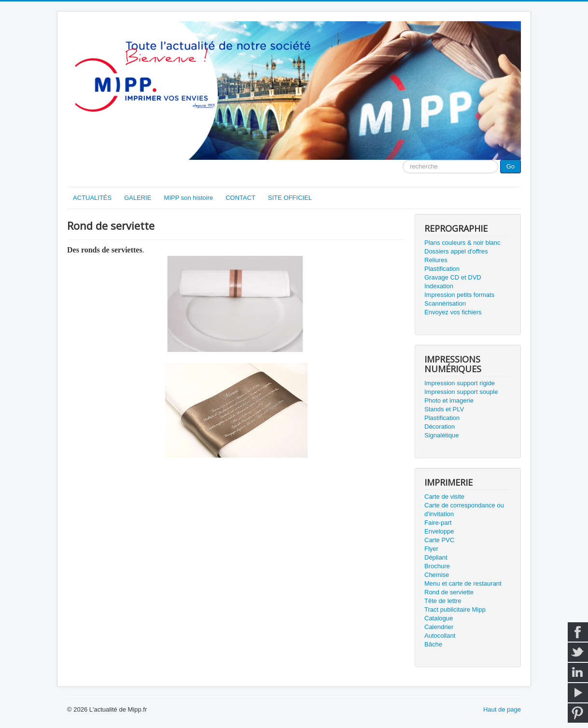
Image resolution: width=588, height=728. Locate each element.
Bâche (433, 644)
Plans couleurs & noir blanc (462, 243)
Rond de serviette (449, 592)
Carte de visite (444, 497)
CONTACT (240, 198)
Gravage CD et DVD (453, 277)
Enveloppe (439, 531)
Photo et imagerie (449, 400)
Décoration (440, 427)
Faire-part (438, 523)
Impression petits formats (459, 295)
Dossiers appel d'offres (456, 251)
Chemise (437, 575)
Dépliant (436, 557)
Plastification (442, 269)
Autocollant (440, 636)
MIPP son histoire (189, 198)
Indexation (439, 286)
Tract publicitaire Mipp (455, 609)
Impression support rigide (460, 383)
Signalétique (442, 435)
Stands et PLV (444, 409)
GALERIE (138, 198)
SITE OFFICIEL (290, 198)
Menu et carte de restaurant (463, 583)
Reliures (436, 260)
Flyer (431, 549)
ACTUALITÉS (92, 198)
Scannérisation (445, 303)
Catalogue (439, 618)
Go (511, 166)
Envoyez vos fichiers (453, 312)
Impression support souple (461, 392)
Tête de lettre (443, 601)
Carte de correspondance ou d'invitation (464, 510)
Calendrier (439, 627)
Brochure (437, 566)
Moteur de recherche (403, 160)
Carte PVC (439, 540)
